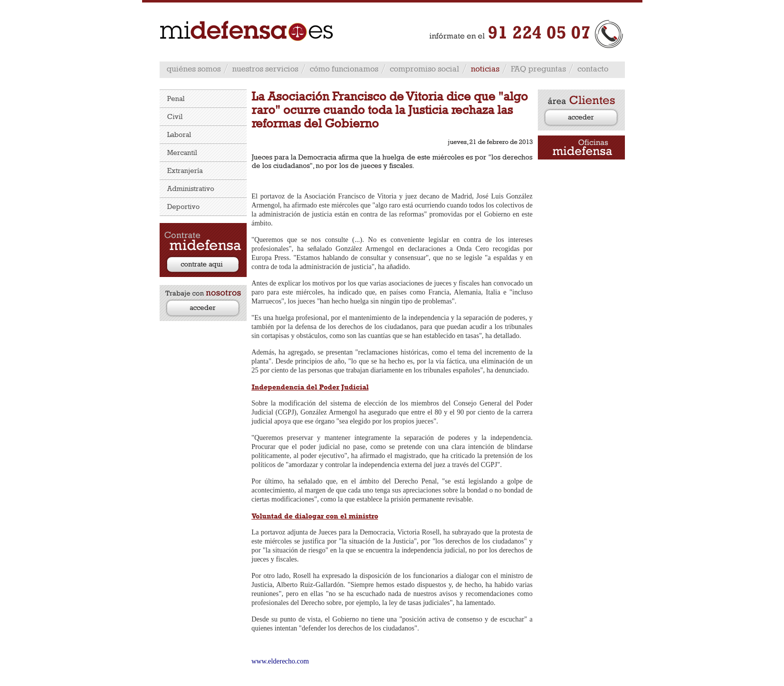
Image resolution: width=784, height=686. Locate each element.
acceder (203, 307)
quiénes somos (194, 69)
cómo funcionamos (344, 69)
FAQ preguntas (538, 69)
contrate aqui (202, 264)
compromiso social (425, 69)
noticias (485, 69)
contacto (593, 69)
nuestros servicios (265, 69)
